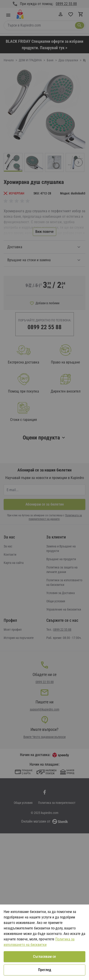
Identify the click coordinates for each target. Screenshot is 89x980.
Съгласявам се (44, 957)
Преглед (45, 970)
